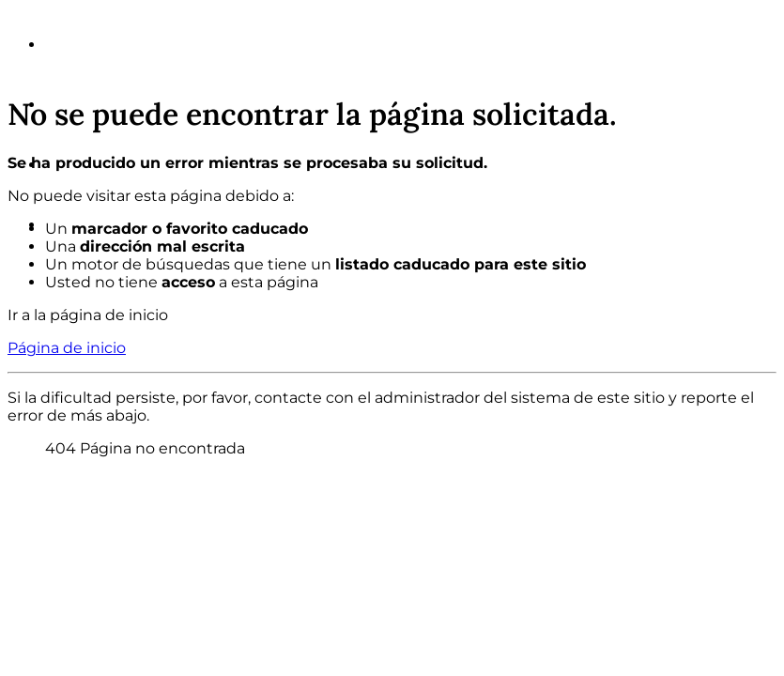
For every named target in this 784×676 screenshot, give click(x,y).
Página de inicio (67, 348)
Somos (82, 45)
